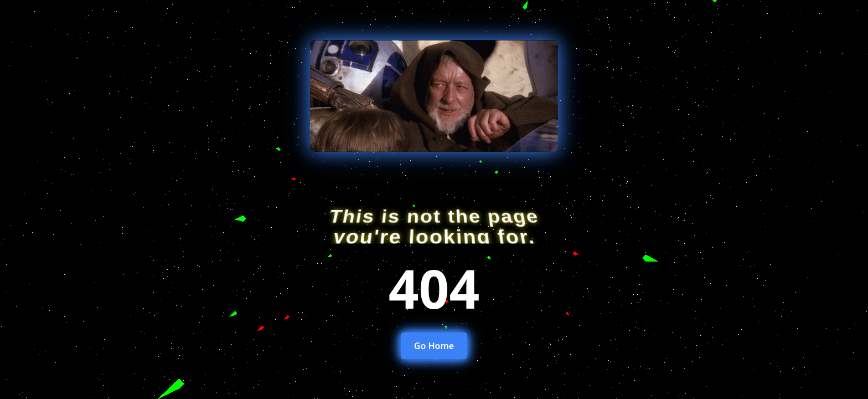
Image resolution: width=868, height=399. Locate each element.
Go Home (434, 346)
